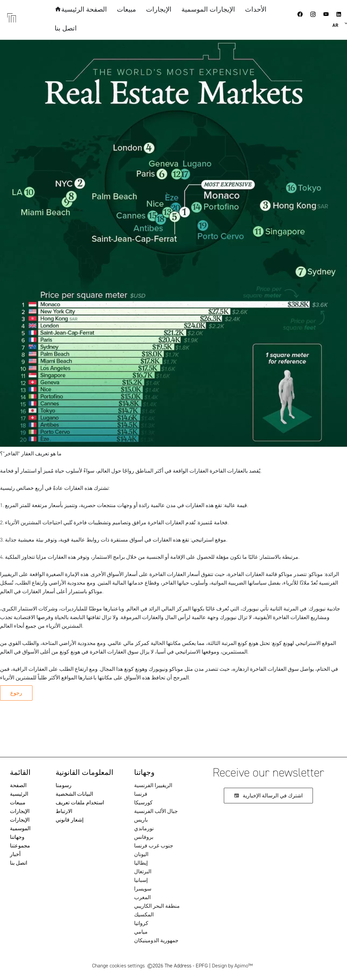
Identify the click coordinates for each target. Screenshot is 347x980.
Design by (232, 966)
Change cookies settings (118, 966)
